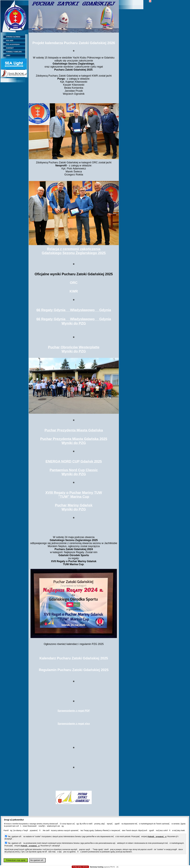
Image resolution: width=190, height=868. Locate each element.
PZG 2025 (8, 41)
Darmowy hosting (97, 867)
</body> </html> (95, 14)
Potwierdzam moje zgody (16, 860)
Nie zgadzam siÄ (37, 860)
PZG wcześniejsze (11, 44)
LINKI (7, 55)
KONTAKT (8, 48)
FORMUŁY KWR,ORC (13, 52)
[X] (117, 867)
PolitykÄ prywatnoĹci (157, 837)
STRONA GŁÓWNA (12, 37)
